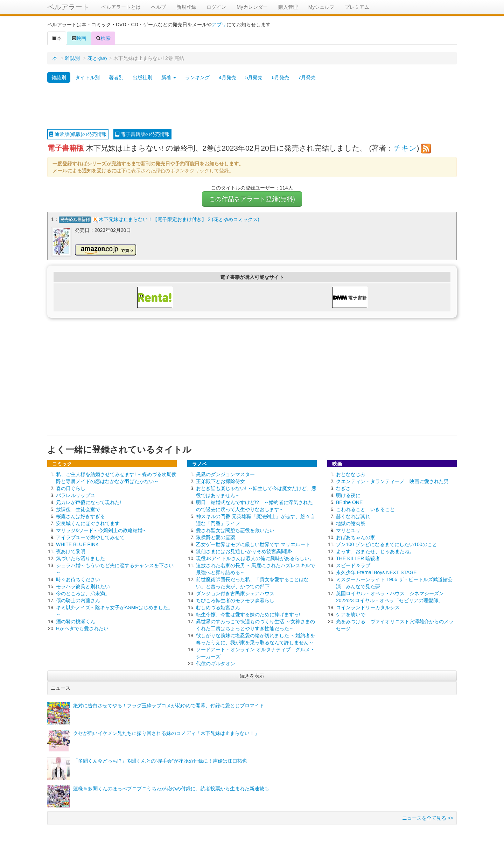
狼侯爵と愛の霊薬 (216, 537)
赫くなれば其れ (353, 516)
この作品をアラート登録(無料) (252, 199)
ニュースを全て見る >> (428, 818)
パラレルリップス (76, 495)
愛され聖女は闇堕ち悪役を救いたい (235, 530)
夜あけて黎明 (71, 551)
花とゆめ (97, 58)
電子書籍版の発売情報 (142, 134)
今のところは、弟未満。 (83, 593)
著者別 (116, 77)
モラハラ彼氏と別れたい (83, 586)
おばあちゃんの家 (356, 537)
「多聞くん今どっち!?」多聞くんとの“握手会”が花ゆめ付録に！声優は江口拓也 (160, 761)
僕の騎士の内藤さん (78, 600)
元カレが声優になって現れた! (89, 502)
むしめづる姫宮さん (218, 607)
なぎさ (343, 488)
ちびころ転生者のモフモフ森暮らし (235, 600)
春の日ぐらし (71, 488)
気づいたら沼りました (80, 558)
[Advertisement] (252, 106)
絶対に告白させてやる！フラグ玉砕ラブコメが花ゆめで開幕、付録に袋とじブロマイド (169, 706)
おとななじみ (351, 474)
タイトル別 (87, 77)
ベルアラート (68, 7)
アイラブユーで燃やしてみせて (90, 537)
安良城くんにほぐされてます (88, 523)
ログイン (216, 7)
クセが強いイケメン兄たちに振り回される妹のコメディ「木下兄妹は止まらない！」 (166, 733)
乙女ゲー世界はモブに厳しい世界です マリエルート (253, 544)
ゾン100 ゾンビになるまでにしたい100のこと (387, 544)
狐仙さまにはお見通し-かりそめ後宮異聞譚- (244, 551)
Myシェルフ (321, 7)
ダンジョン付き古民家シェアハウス (235, 593)
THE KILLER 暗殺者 (358, 558)
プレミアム (357, 7)
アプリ (219, 25)
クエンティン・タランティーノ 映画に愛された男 (392, 481)
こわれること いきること (365, 509)
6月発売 (280, 77)
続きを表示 (252, 676)
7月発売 (307, 77)
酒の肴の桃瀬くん (76, 621)
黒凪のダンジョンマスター (225, 474)
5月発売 (254, 77)
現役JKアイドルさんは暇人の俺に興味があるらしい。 (255, 558)
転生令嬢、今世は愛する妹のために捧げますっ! (248, 614)
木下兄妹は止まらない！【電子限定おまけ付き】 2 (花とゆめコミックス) (179, 219)
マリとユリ (348, 530)
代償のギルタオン (216, 663)
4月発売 (227, 77)
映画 (79, 38)
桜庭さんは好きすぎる (80, 516)
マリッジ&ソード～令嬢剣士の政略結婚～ (102, 530)
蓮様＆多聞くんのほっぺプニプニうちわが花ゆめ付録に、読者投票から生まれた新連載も (171, 789)
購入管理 (288, 7)
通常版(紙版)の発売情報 (78, 134)
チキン (405, 148)
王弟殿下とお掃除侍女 (220, 481)
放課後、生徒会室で (78, 509)
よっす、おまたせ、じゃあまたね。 (375, 551)
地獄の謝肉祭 (351, 523)
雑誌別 (72, 58)
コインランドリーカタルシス (368, 607)
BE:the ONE (349, 502)
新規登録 (186, 7)
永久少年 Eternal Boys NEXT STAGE (376, 572)
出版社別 (142, 77)
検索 (103, 38)
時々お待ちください (78, 579)
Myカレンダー (252, 7)
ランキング (197, 77)
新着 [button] (169, 77)
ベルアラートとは (121, 7)
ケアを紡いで (351, 614)
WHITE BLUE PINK (77, 544)
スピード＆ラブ (353, 565)
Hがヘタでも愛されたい (82, 628)
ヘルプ (159, 7)
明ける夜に (348, 495)
